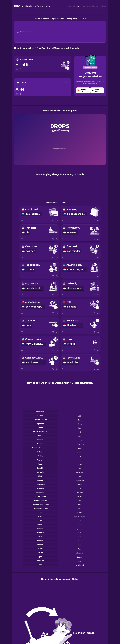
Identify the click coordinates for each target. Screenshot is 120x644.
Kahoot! (88, 6)
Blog (83, 6)
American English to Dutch (53, 19)
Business (95, 6)
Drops (70, 6)
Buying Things (72, 19)
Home (38, 19)
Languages (77, 6)
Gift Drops (103, 6)
